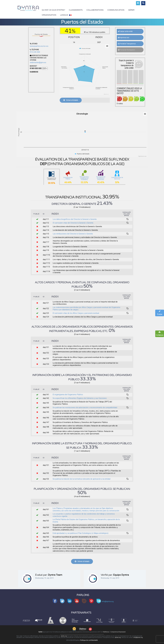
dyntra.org (64, 636)
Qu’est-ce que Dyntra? (53, 10)
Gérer (131, 10)
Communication (116, 10)
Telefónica (106, 632)
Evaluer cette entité (125, 31)
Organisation (49, 15)
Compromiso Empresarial (118, 632)
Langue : (66, 15)
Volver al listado (71, 100)
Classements (76, 10)
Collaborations (95, 10)
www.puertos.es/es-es (39, 46)
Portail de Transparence (127, 44)
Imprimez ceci (124, 38)
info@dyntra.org (138, 637)
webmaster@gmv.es (38, 62)
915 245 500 (35, 52)
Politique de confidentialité (89, 640)
